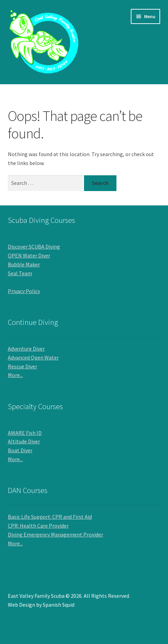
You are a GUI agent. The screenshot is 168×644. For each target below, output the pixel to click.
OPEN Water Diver (29, 255)
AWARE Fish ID (25, 433)
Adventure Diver (26, 349)
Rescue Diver (23, 366)
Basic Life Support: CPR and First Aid (50, 517)
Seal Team (20, 273)
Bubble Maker (24, 264)
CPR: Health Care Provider (38, 526)
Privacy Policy (24, 291)
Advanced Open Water (33, 357)
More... (15, 375)
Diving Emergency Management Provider (55, 534)
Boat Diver (20, 450)
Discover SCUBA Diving (34, 247)
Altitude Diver (24, 441)
